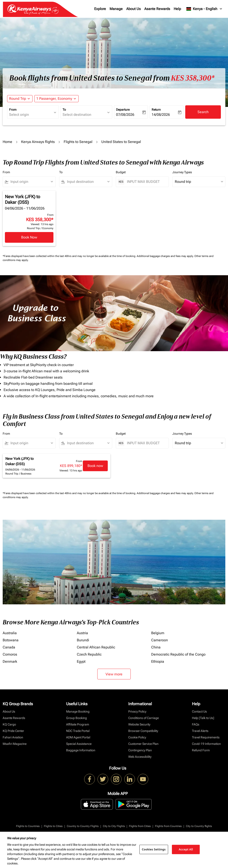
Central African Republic (96, 647)
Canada (9, 647)
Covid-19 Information (206, 744)
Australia (10, 633)
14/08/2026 (161, 115)
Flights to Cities (53, 826)
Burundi (83, 640)
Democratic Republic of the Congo (178, 654)
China (156, 647)
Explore (100, 9)
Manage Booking (78, 711)
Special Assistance (79, 744)
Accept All (186, 849)
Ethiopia (158, 661)
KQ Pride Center (13, 731)
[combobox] (31, 115)
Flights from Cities (140, 826)
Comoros (10, 654)
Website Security (139, 724)
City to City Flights (114, 826)
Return (156, 110)
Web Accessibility (140, 757)
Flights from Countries (168, 826)
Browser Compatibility (143, 731)
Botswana (11, 640)
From (13, 110)
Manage (116, 9)
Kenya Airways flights (38, 142)
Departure (123, 110)
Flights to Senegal (78, 142)
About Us (133, 9)
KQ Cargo (9, 724)
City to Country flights (199, 826)
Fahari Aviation (13, 737)
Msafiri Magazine (15, 744)
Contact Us (199, 711)
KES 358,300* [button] (193, 78)
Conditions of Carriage (144, 718)
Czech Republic (89, 654)
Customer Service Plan (143, 744)
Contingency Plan (140, 750)
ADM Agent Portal (78, 737)
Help (177, 9)
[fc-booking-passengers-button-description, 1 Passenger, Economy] (54, 99)
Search (203, 112)
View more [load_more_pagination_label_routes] (114, 674)
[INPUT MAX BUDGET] (146, 182)
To (64, 110)
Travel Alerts (200, 731)
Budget (121, 172)
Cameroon (160, 640)
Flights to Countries (28, 826)
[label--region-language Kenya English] (205, 9)
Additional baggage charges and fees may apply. (166, 256)
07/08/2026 (125, 115)
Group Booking (76, 718)
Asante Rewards (157, 9)
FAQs (196, 724)
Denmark (10, 661)
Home (7, 142)
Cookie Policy (137, 737)
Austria (82, 633)
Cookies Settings (154, 849)
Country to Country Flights (83, 826)
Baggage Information (81, 750)
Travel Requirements (206, 737)
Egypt (81, 661)
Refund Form (201, 750)
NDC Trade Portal (78, 731)
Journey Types (182, 172)
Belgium (158, 633)
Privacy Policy (137, 711)
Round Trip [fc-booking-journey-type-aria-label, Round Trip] (18, 99)
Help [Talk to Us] (203, 718)
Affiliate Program (78, 724)
